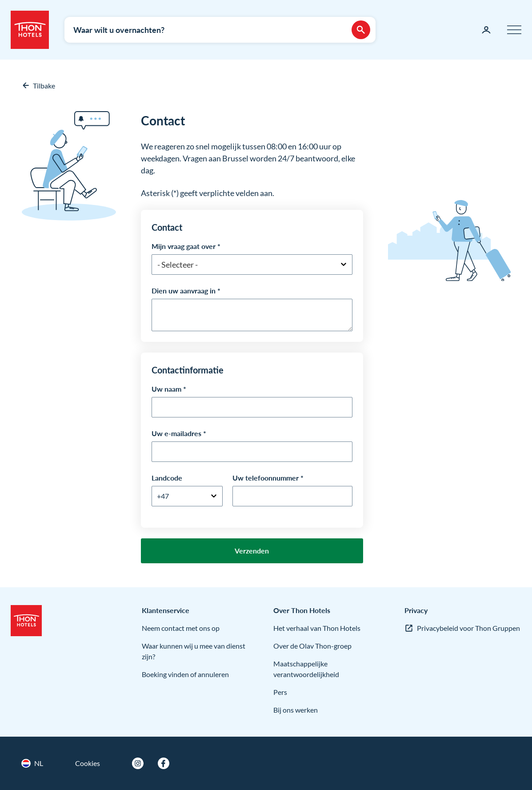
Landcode (167, 478)
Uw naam (166, 389)
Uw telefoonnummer (266, 478)
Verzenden (252, 551)
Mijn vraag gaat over (184, 246)
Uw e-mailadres (176, 433)
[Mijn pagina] (486, 30)
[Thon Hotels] (30, 30)
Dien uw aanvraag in (184, 291)
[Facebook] (164, 763)
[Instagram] (138, 763)
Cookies (88, 763)
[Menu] (514, 30)
